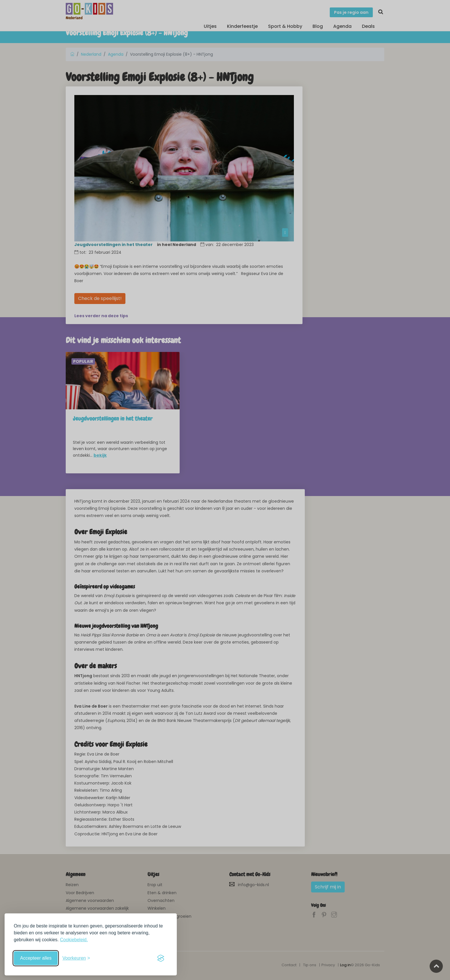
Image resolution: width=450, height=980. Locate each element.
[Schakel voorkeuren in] (76, 958)
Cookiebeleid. (74, 940)
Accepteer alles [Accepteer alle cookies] (36, 958)
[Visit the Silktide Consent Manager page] (161, 958)
